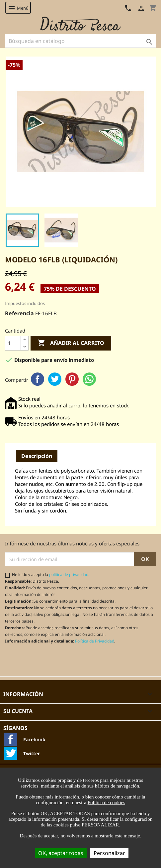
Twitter (55, 379)
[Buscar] (80, 41)
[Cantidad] (13, 343)
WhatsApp (89, 379)
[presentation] (60, 660)
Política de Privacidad (95, 641)
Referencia (19, 313)
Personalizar (109, 853)
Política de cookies (106, 802)
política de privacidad (69, 575)
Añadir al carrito (71, 343)
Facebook (38, 379)
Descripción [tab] (37, 456)
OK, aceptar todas (61, 853)
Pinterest (72, 379)
